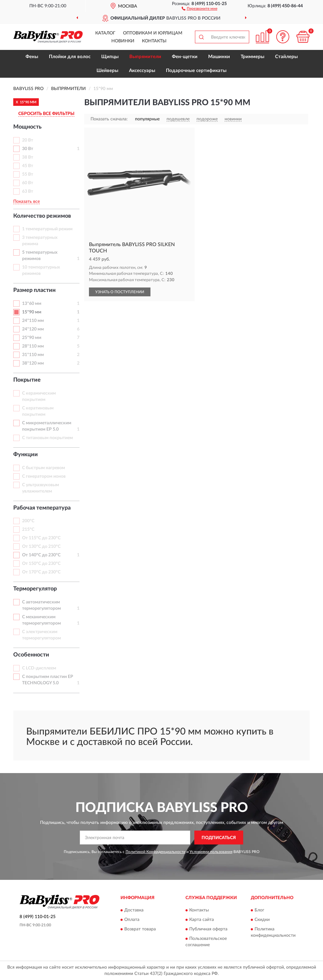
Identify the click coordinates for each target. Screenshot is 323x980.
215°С (28, 529)
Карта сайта (202, 920)
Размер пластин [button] (34, 290)
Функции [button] (26, 455)
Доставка (134, 910)
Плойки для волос (70, 57)
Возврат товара (140, 929)
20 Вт (28, 140)
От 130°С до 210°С (41, 547)
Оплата (132, 920)
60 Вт (28, 183)
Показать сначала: (109, 119)
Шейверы (107, 71)
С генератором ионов (44, 476)
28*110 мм (33, 346)
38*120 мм (33, 363)
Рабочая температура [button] (42, 508)
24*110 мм (33, 321)
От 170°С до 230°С (41, 572)
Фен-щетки (185, 57)
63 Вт (28, 191)
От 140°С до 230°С (41, 555)
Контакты (154, 41)
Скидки (262, 920)
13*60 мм (32, 304)
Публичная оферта (208, 929)
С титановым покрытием (47, 438)
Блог (259, 910)
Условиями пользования (211, 852)
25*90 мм (32, 338)
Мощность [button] (27, 127)
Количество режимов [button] (42, 216)
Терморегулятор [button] (35, 589)
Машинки (219, 57)
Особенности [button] (31, 655)
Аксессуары (142, 71)
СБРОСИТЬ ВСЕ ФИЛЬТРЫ (46, 114)
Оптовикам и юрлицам (153, 33)
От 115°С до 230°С (41, 538)
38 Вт (28, 157)
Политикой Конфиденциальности (156, 852)
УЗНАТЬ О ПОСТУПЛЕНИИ (120, 292)
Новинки (123, 41)
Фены (32, 57)
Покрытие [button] (27, 380)
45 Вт (28, 166)
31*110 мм (33, 355)
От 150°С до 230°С (41, 564)
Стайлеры (286, 57)
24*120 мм (33, 329)
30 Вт (28, 149)
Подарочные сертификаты (196, 71)
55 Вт (28, 174)
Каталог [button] (105, 33)
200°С (28, 521)
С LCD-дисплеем (39, 668)
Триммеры (253, 57)
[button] (200, 8)
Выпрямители (145, 57)
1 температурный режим (47, 229)
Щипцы (110, 57)
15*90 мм (32, 312)
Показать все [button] (26, 202)
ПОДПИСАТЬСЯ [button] (219, 838)
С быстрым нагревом (44, 468)
